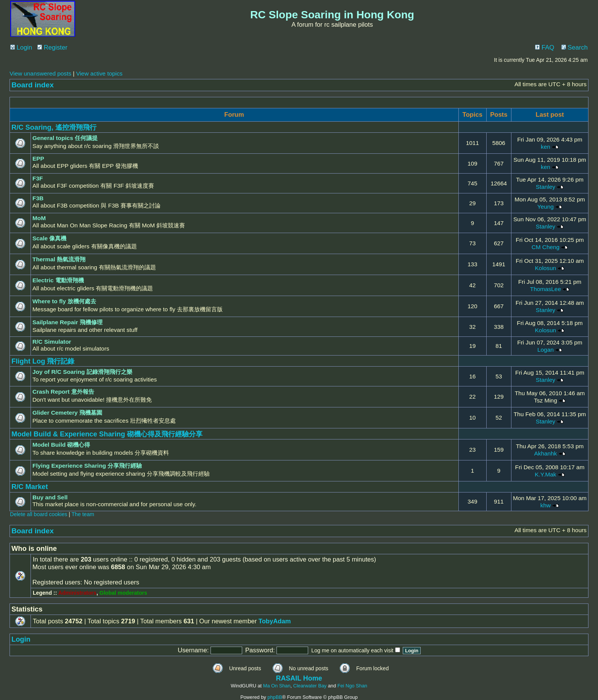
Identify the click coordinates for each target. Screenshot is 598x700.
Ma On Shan (277, 686)
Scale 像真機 (49, 238)
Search (575, 47)
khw (546, 505)
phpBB (275, 697)
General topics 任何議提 (65, 138)
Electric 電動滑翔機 (58, 280)
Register (52, 47)
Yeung (546, 207)
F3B (38, 198)
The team (83, 514)
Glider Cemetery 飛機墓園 (67, 413)
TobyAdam (275, 621)
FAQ (545, 47)
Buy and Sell (50, 497)
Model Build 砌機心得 (61, 445)
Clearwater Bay (310, 686)
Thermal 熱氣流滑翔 (59, 259)
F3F (38, 178)
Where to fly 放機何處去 (64, 301)
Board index (33, 85)
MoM (39, 218)
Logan (546, 350)
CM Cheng (546, 247)
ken (546, 147)
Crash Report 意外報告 (63, 392)
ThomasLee (546, 289)
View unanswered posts (40, 73)
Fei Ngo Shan (352, 686)
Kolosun (546, 268)
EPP (38, 159)
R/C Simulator (52, 342)
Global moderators (123, 593)
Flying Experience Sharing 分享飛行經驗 (87, 466)
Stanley (546, 187)
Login (21, 47)
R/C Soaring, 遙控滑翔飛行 (54, 127)
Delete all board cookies (39, 514)
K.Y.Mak (545, 474)
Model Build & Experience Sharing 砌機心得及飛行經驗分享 (107, 434)
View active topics (99, 73)
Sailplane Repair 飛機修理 (68, 322)
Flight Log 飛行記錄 (43, 361)
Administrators (77, 593)
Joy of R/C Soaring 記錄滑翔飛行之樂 (82, 372)
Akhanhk (545, 453)
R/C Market (30, 487)
